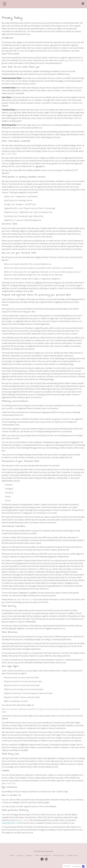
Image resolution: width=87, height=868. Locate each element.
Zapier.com (9, 196)
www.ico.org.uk (23, 820)
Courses (20, 855)
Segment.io (9, 220)
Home (12, 855)
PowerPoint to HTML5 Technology (39, 208)
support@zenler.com (73, 60)
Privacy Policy (59, 855)
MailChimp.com (11, 200)
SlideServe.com (11, 212)
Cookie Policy (11, 154)
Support (29, 855)
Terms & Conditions (43, 855)
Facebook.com (11, 216)
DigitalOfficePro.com (13, 208)
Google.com (9, 204)
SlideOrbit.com (26, 212)
